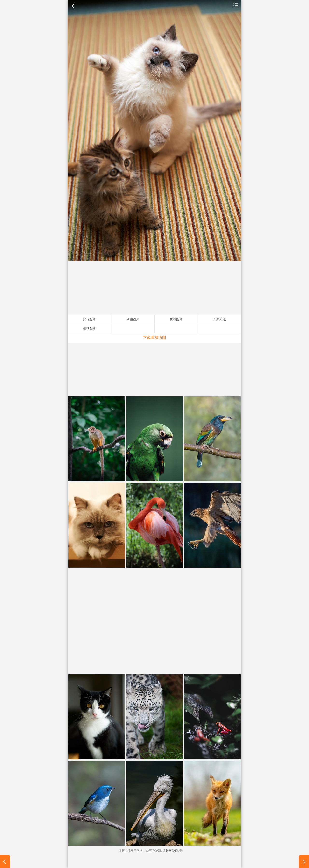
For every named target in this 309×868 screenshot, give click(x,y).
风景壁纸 (220, 319)
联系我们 (171, 851)
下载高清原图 (154, 338)
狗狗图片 (176, 319)
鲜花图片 (89, 319)
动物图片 (236, 5)
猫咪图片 (89, 328)
